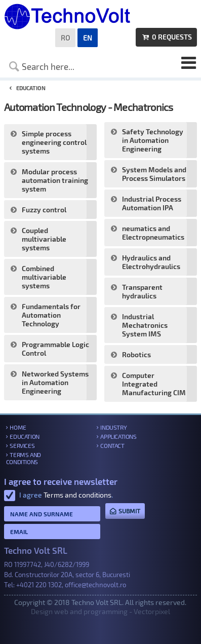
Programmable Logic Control (55, 349)
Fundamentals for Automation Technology (51, 315)
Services (22, 445)
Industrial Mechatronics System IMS (145, 325)
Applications (118, 436)
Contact (112, 445)
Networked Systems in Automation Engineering (55, 382)
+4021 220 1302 (39, 585)
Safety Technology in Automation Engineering (153, 140)
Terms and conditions (24, 458)
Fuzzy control (44, 210)
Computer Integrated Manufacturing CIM (154, 384)
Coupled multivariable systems (44, 239)
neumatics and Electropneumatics (153, 233)
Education (24, 436)
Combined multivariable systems (44, 277)
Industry (113, 427)
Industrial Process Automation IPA (152, 203)
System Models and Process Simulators (154, 174)
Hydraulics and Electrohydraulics (151, 262)
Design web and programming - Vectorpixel (100, 611)
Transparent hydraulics (142, 291)
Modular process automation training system (55, 180)
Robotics (136, 354)
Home (18, 427)
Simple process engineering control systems (54, 142)
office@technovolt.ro (95, 585)
